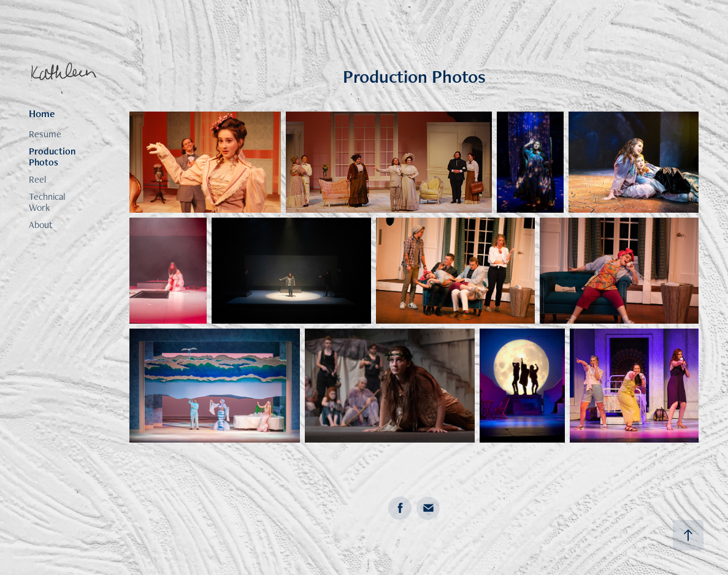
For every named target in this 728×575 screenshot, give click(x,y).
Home (42, 113)
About (41, 225)
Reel (37, 179)
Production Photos (52, 157)
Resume (45, 134)
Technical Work (47, 202)
